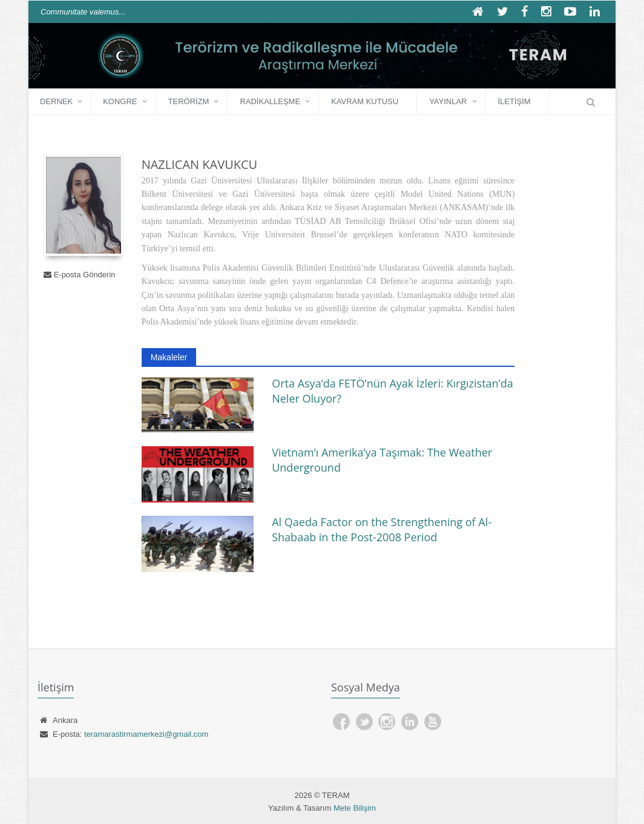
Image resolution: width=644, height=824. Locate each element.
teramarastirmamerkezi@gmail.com (146, 734)
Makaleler (169, 357)
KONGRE (120, 101)
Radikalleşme (270, 101)
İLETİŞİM (514, 101)
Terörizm (189, 101)
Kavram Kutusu (365, 101)
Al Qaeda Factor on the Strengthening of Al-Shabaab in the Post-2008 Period (382, 529)
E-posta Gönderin (85, 275)
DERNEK (56, 101)
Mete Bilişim (355, 808)
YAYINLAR (448, 101)
